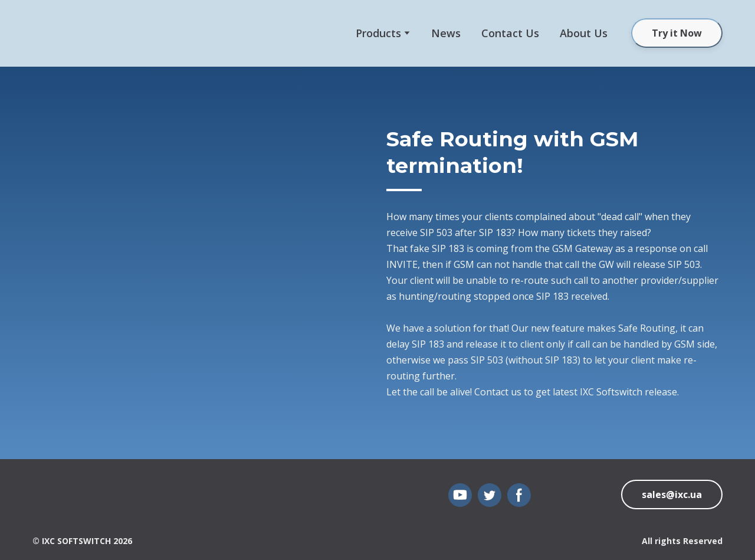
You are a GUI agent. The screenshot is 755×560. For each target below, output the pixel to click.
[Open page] (50, 498)
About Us (584, 33)
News (446, 33)
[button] (677, 33)
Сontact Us (510, 33)
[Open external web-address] (68, 33)
